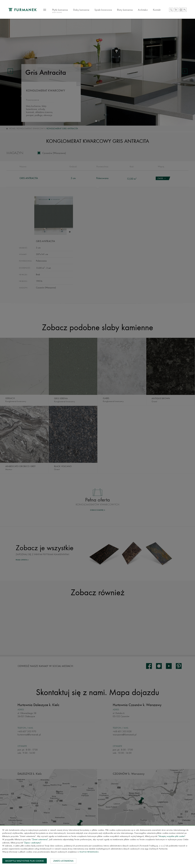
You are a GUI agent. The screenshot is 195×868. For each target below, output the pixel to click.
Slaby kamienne (81, 10)
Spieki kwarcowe (103, 10)
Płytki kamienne (60, 11)
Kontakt (157, 10)
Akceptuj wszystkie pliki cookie (25, 861)
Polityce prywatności (89, 852)
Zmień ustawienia (63, 861)
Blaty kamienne (125, 10)
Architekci (143, 10)
